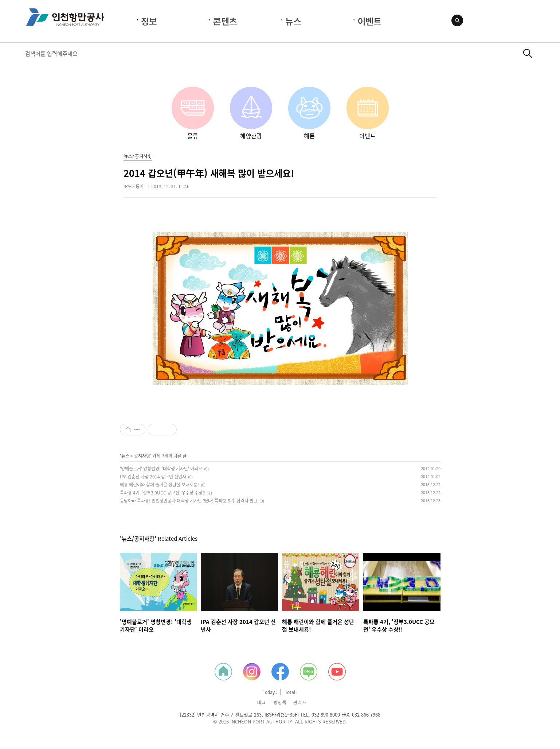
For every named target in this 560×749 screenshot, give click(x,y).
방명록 (280, 702)
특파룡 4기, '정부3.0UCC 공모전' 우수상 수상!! (163, 493)
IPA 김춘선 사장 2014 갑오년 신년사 (153, 477)
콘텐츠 (225, 21)
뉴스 (293, 21)
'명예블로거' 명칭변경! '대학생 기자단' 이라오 (161, 469)
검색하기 (528, 53)
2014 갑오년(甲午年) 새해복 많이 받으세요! (209, 173)
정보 (149, 21)
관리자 (299, 702)
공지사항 (142, 456)
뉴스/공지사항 (138, 157)
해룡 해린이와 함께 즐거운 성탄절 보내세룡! (159, 485)
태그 (261, 702)
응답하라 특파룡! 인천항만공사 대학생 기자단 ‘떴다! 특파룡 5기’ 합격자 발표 (189, 501)
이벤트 (369, 21)
